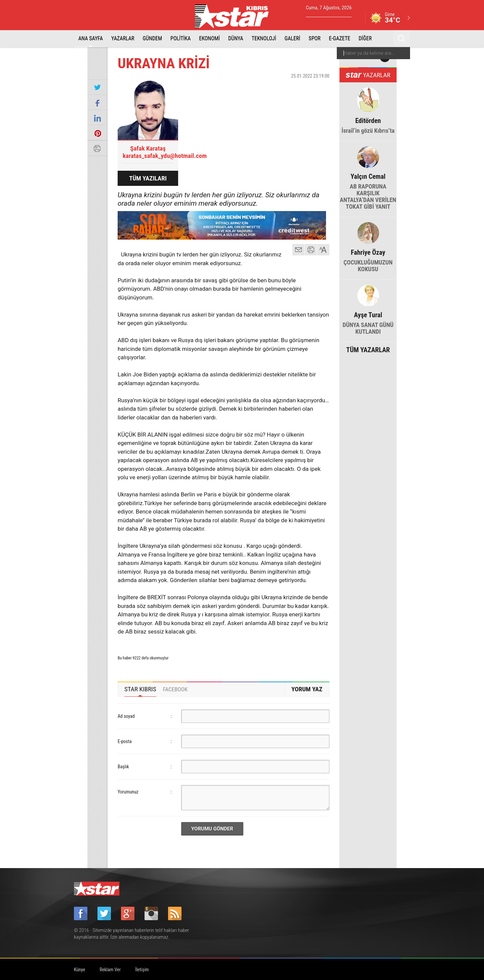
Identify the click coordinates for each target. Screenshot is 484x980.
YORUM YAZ (307, 689)
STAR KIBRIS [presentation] (140, 689)
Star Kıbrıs (236, 16)
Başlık (123, 767)
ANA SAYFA (91, 38)
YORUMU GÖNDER (212, 829)
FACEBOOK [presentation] (175, 689)
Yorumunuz (128, 792)
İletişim (142, 970)
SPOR (314, 38)
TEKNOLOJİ (264, 38)
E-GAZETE (340, 38)
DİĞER (365, 38)
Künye (79, 970)
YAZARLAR (123, 38)
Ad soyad (126, 716)
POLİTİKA (180, 38)
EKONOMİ (209, 38)
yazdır (311, 250)
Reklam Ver (110, 970)
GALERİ (293, 38)
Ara (402, 39)
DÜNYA (236, 38)
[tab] (140, 689)
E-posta (125, 741)
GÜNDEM (153, 38)
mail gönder (298, 250)
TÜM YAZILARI (148, 178)
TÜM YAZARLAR (368, 349)
